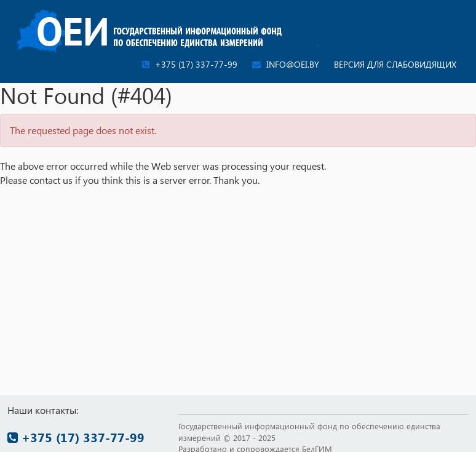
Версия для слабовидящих (395, 64)
